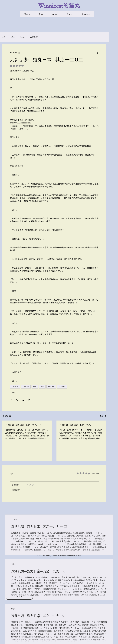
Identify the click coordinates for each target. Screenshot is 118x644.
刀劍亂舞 (34, 37)
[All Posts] (19, 597)
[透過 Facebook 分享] (11, 400)
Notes (12, 37)
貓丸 (42, 387)
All (4, 37)
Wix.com (78, 556)
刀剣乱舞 (26, 387)
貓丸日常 (51, 387)
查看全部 (103, 416)
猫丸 (35, 387)
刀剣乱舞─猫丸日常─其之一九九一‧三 (77, 425)
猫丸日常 (62, 387)
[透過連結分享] (29, 400)
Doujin (22, 37)
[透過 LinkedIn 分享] (23, 400)
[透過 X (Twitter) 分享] (17, 400)
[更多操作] (98, 53)
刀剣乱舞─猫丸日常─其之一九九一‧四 (23, 425)
